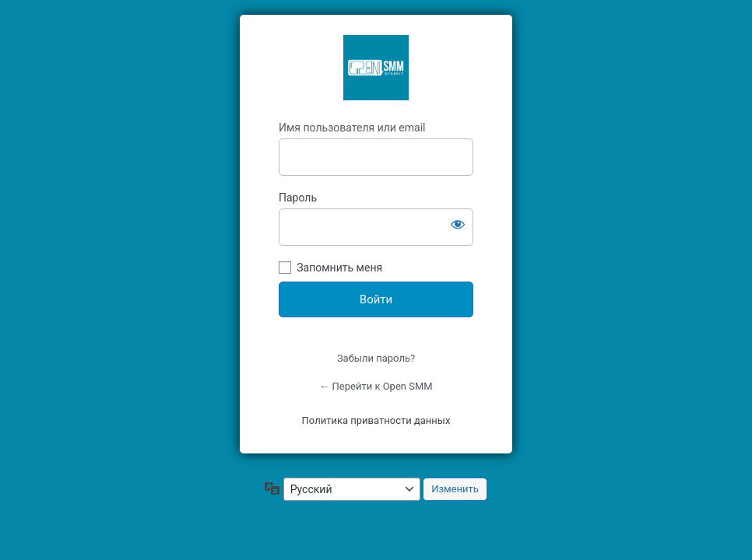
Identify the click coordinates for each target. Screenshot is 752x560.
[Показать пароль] (458, 224)
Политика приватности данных (376, 420)
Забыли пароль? (376, 358)
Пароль (298, 198)
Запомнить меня (339, 268)
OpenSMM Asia (376, 68)
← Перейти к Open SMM (376, 386)
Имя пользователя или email (352, 128)
